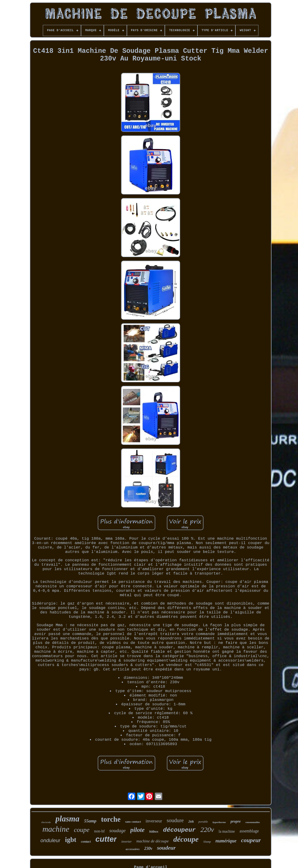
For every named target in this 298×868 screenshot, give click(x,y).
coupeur (251, 840)
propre (236, 821)
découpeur (179, 830)
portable (203, 822)
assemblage (249, 831)
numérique (226, 841)
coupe (82, 830)
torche (111, 819)
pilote (138, 830)
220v (207, 829)
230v (148, 848)
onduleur (51, 840)
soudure (175, 820)
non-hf (99, 831)
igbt (71, 840)
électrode (46, 822)
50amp (207, 842)
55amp (90, 821)
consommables (253, 822)
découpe (186, 839)
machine (56, 829)
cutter (106, 839)
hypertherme (219, 822)
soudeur (166, 848)
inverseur (154, 821)
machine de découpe (153, 841)
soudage (118, 831)
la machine (227, 831)
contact (86, 842)
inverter (126, 842)
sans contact (133, 822)
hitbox (154, 831)
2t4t (191, 821)
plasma (67, 819)
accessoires (133, 849)
